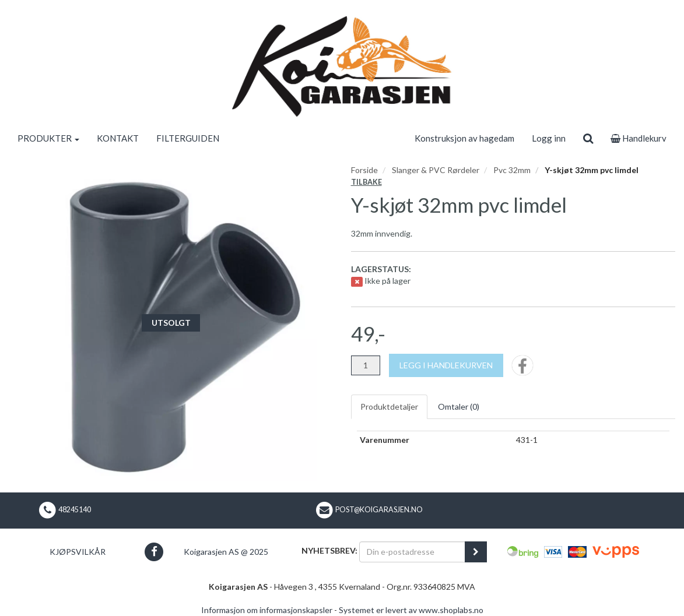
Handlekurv (639, 138)
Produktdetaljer (389, 406)
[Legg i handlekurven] (446, 365)
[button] (154, 552)
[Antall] (366, 365)
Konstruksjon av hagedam (464, 138)
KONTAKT (118, 138)
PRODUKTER (48, 138)
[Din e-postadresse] (412, 552)
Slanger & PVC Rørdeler (436, 170)
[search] (588, 138)
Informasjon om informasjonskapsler (267, 610)
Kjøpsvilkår (78, 552)
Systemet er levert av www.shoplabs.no (411, 610)
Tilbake (366, 182)
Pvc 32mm (512, 170)
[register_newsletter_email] (476, 552)
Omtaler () (459, 406)
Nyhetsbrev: (329, 550)
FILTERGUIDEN (188, 138)
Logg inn (549, 138)
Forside (364, 170)
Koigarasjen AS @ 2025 (226, 552)
